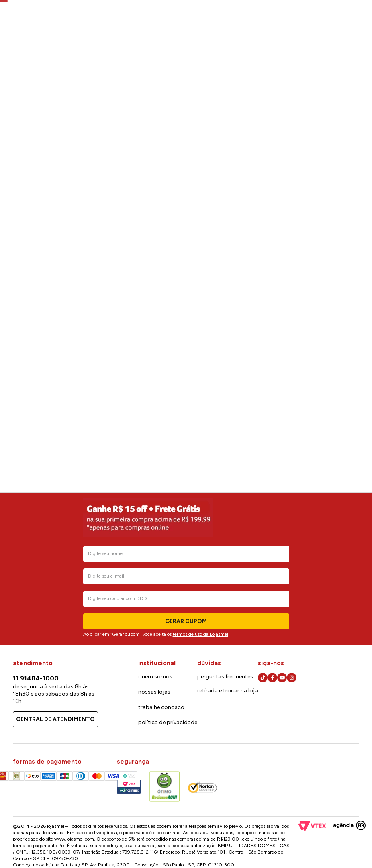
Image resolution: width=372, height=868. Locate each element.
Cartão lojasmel (291, 16)
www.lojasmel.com (74, 839)
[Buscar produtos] (221, 38)
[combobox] (169, 39)
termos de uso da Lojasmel (200, 634)
